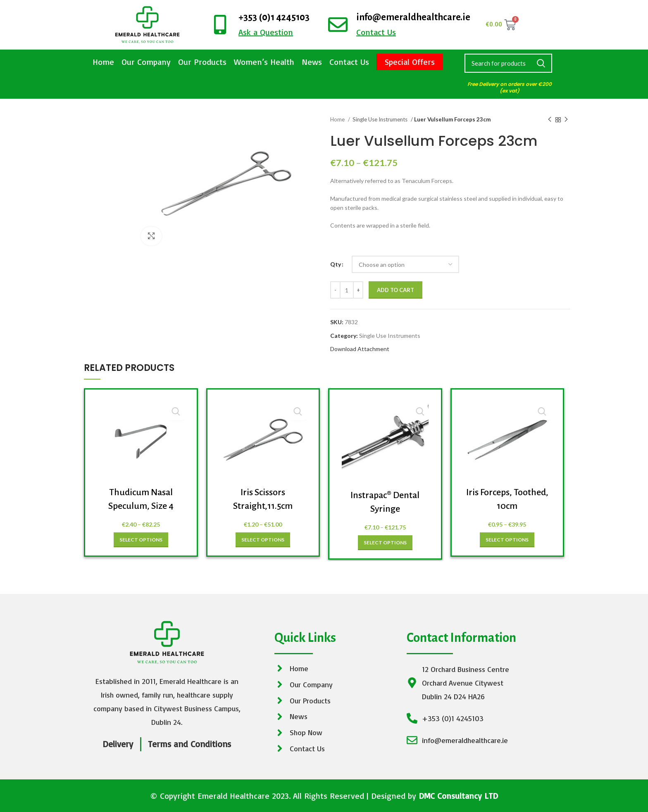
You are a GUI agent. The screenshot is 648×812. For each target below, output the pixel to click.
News (312, 62)
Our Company (146, 62)
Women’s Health (264, 62)
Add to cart (395, 290)
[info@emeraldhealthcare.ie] (338, 25)
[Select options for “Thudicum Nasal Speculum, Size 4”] (141, 540)
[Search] (508, 63)
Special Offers (410, 62)
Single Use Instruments (381, 119)
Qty (336, 264)
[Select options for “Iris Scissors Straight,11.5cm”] (263, 540)
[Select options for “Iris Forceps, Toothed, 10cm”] (507, 540)
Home (103, 62)
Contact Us (349, 62)
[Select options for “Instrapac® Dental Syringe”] (385, 543)
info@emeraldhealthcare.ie (413, 17)
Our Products (202, 62)
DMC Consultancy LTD (458, 796)
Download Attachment (360, 349)
